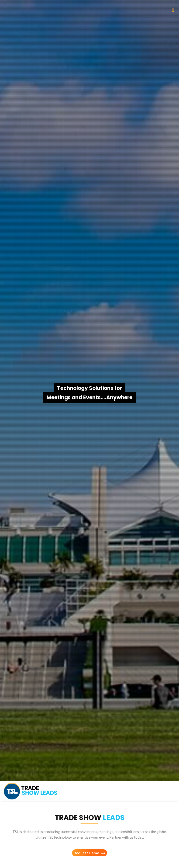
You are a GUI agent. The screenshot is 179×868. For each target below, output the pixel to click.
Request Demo (89, 853)
